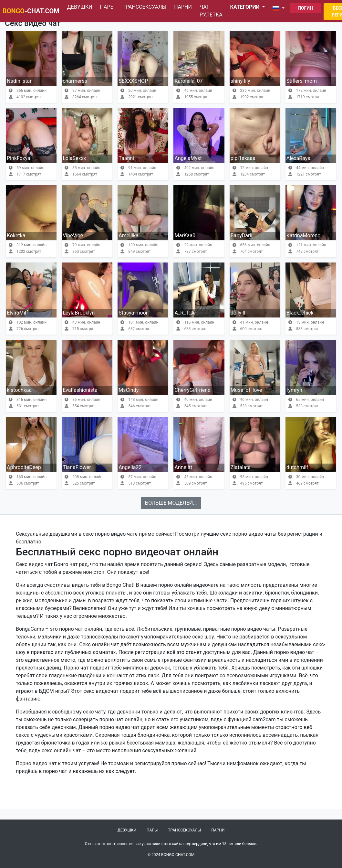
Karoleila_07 (188, 81)
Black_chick (300, 313)
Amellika (128, 236)
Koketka (16, 236)
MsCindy (129, 390)
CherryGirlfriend (192, 390)
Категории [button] (246, 7)
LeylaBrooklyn (79, 313)
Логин (305, 8)
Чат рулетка (211, 11)
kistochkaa (19, 390)
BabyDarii (242, 236)
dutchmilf (297, 467)
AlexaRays (298, 158)
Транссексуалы (144, 7)
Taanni (126, 158)
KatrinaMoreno (304, 236)
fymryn (294, 390)
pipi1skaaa (243, 158)
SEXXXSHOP (133, 81)
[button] (280, 8)
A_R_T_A (184, 313)
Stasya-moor (133, 313)
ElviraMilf (17, 313)
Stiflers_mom (302, 81)
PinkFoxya (19, 158)
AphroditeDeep (24, 467)
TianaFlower (77, 467)
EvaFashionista (80, 390)
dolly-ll (238, 313)
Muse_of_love (246, 390)
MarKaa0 (185, 236)
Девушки (80, 7)
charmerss (75, 81)
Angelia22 (130, 467)
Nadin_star (19, 81)
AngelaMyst (188, 158)
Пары (108, 7)
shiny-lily (240, 81)
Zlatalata (241, 467)
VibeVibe (73, 236)
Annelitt (183, 467)
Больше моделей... (171, 503)
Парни (183, 7)
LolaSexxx (74, 158)
